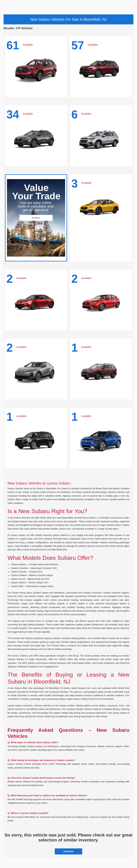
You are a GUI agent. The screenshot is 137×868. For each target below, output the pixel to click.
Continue (68, 851)
